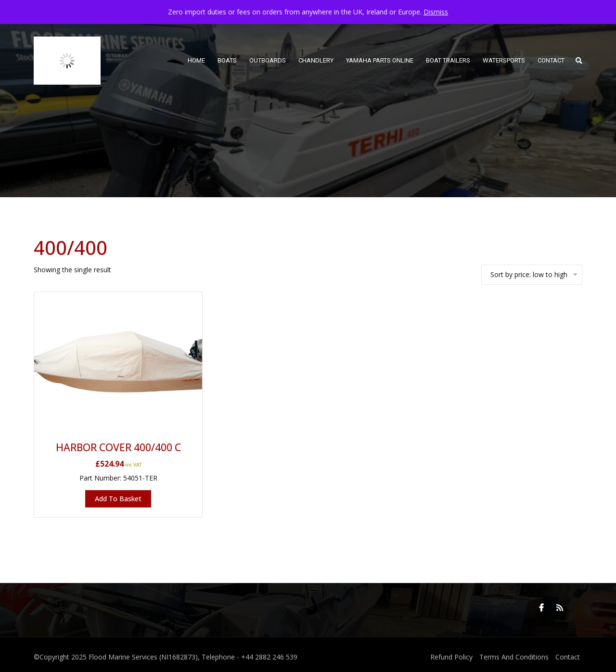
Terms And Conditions (514, 657)
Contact (568, 657)
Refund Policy (451, 657)
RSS (560, 608)
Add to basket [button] (118, 499)
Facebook (541, 608)
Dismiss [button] (436, 12)
